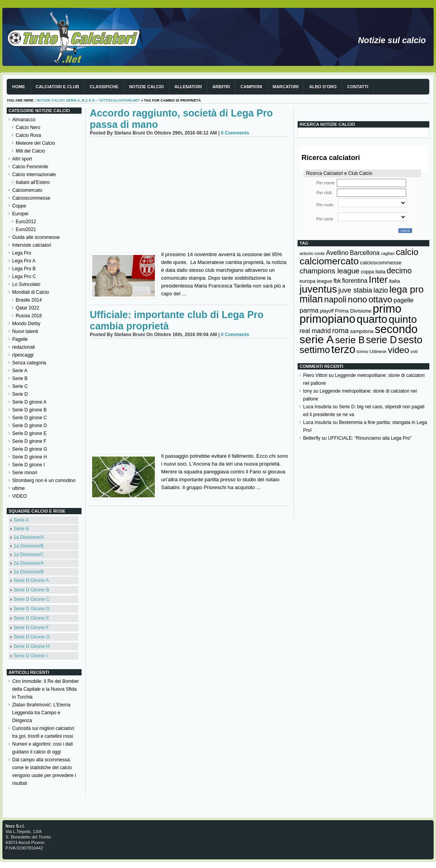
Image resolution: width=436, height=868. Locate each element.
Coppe (19, 206)
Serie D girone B (29, 410)
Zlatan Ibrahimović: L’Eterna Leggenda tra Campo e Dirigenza (41, 713)
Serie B (20, 378)
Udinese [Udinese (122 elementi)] (378, 351)
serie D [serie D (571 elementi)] (382, 340)
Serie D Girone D (32, 609)
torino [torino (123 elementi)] (363, 351)
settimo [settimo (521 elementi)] (315, 350)
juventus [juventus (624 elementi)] (318, 289)
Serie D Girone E (32, 618)
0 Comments (235, 133)
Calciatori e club (57, 87)
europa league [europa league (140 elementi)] (316, 281)
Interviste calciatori (32, 245)
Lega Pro (22, 253)
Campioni (251, 87)
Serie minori (25, 473)
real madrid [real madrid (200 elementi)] (315, 331)
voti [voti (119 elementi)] (414, 351)
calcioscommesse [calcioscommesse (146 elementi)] (381, 263)
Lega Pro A (24, 261)
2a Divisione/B (29, 572)
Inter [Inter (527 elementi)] (378, 279)
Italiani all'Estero (33, 182)
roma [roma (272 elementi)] (340, 330)
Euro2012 (26, 222)
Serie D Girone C (32, 599)
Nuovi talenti (25, 331)
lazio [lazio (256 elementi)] (381, 290)
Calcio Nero (28, 127)
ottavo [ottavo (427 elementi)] (381, 299)
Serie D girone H (30, 457)
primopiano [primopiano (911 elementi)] (327, 319)
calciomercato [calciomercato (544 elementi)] (329, 261)
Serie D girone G (30, 449)
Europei (20, 214)
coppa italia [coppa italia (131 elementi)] (373, 272)
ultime (18, 488)
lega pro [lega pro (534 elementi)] (407, 289)
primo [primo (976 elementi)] (387, 308)
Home (19, 87)
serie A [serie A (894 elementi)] (317, 339)
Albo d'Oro (323, 87)
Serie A (20, 371)
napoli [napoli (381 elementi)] (335, 300)
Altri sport (22, 159)
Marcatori (285, 87)
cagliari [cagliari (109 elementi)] (388, 253)
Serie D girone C (30, 418)
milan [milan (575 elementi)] (311, 299)
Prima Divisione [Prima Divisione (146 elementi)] (353, 311)
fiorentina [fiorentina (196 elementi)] (355, 281)
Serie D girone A (29, 402)
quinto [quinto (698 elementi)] (403, 319)
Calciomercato (27, 190)
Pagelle (20, 339)
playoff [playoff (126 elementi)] (327, 311)
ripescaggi (23, 355)
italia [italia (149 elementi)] (394, 281)
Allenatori (188, 87)
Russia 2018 (29, 316)
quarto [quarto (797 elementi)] (372, 319)
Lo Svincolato (26, 284)
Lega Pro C (24, 277)
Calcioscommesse (31, 198)
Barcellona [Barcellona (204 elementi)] (365, 253)
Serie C (20, 386)
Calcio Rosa (28, 135)
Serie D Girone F (31, 628)
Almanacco (24, 120)
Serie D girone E (29, 433)
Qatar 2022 (27, 308)
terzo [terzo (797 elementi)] (343, 349)
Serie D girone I (28, 465)
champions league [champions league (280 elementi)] (330, 271)
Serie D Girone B (32, 590)
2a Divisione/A (29, 563)
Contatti (358, 87)
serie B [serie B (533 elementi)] (350, 340)
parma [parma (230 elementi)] (309, 310)
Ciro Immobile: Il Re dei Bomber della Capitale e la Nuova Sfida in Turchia (45, 689)
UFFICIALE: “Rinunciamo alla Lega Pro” (370, 438)
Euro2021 (26, 229)
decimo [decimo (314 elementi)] (399, 271)
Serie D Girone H (32, 646)
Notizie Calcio (146, 87)
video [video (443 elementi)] (398, 350)
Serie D (20, 394)
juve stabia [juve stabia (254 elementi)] (355, 290)
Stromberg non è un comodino (44, 480)
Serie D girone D (30, 426)
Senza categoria (29, 363)
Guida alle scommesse (36, 237)
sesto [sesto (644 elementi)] (411, 340)
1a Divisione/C (29, 555)
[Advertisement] (190, 196)
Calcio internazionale (34, 175)
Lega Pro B (24, 269)
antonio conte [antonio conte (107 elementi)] (312, 253)
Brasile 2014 (29, 300)
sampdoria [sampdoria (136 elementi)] (362, 331)
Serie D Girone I (31, 656)
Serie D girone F (29, 441)
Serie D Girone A (31, 580)
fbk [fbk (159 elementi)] (337, 281)
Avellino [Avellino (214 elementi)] (337, 253)
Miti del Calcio (30, 151)
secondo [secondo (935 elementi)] (396, 329)
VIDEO (19, 496)
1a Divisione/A (29, 537)
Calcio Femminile (30, 167)
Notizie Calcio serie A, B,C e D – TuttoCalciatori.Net (88, 100)
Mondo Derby (26, 324)
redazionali (24, 347)
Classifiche (104, 87)
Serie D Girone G (32, 637)
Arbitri (221, 87)
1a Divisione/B (29, 546)
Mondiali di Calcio (31, 292)
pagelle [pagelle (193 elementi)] (404, 300)
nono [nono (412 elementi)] (357, 299)
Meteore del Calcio (35, 143)
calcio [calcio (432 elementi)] (407, 252)
